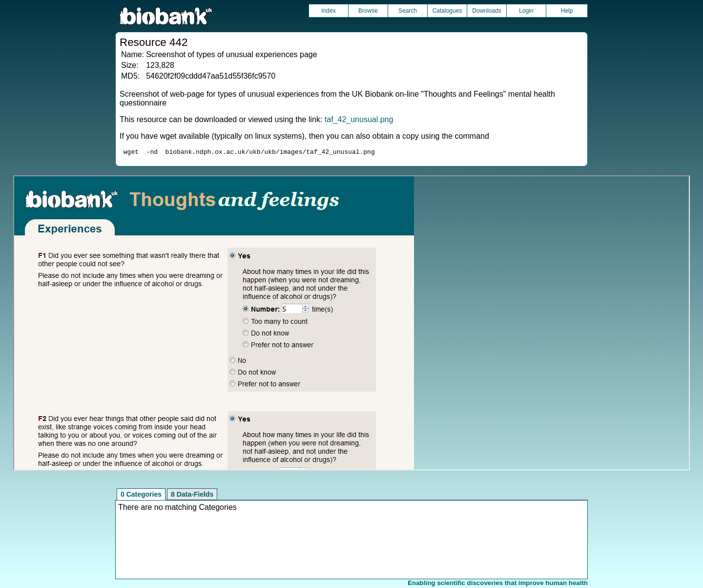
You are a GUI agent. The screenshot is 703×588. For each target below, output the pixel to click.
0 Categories (141, 496)
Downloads (486, 11)
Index (328, 11)
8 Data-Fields (192, 496)
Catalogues (447, 11)
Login (526, 11)
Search (408, 11)
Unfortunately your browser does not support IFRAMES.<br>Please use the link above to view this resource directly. (351, 324)
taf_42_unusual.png (359, 119)
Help (567, 11)
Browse (368, 11)
